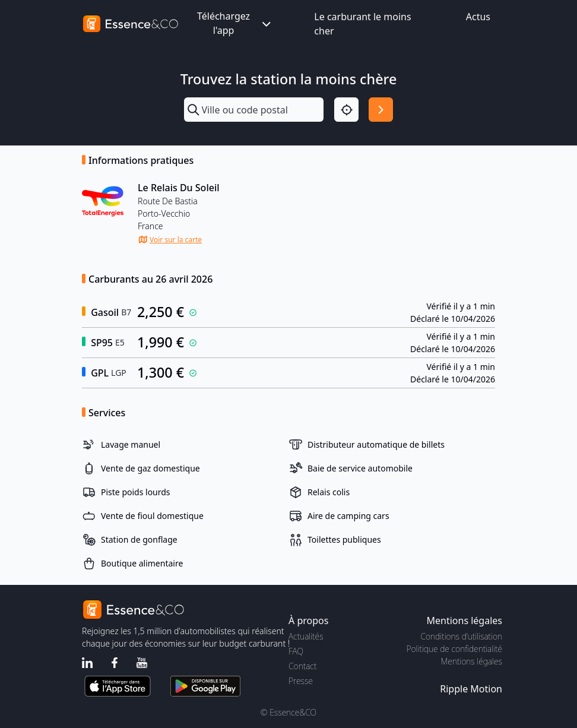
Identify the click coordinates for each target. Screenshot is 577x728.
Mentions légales (472, 661)
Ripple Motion (471, 689)
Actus (478, 17)
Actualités (306, 636)
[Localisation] (346, 110)
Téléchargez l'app (235, 23)
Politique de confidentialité (454, 649)
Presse (301, 681)
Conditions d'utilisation (461, 636)
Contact (302, 666)
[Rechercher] (381, 110)
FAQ (296, 651)
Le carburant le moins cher (362, 24)
